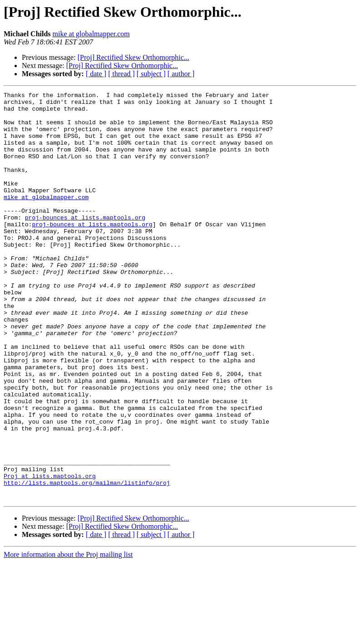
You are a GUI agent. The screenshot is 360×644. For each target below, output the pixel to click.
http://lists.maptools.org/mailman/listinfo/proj (87, 561)
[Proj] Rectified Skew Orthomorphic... (133, 57)
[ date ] (96, 74)
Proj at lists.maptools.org (50, 553)
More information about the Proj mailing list (68, 636)
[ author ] (181, 74)
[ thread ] (121, 74)
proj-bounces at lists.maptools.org (85, 243)
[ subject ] (151, 74)
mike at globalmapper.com (91, 34)
